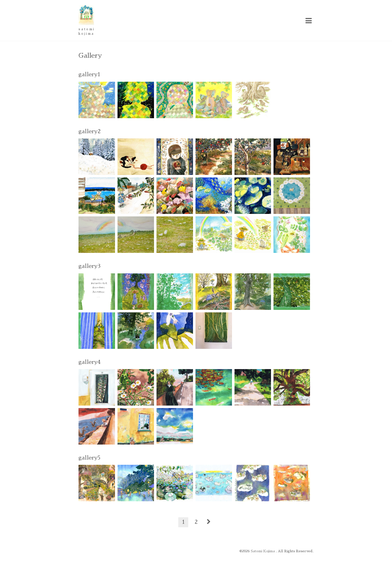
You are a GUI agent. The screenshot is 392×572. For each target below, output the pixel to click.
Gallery (90, 55)
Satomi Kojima (263, 551)
